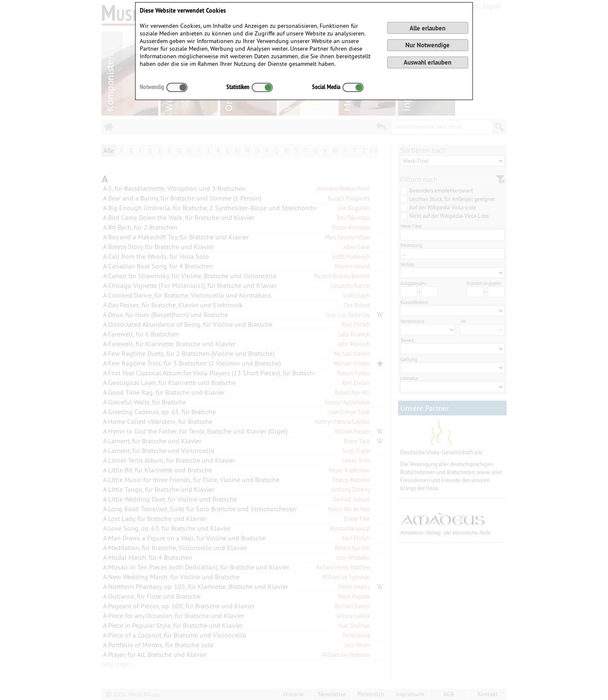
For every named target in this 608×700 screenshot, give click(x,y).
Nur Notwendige (427, 45)
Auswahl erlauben (427, 62)
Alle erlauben (427, 28)
